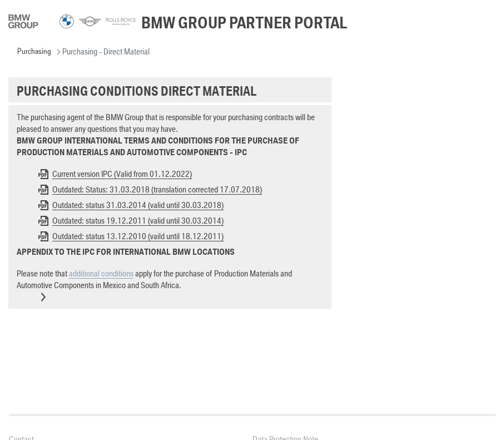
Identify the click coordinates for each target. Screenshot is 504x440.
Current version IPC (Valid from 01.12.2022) (122, 174)
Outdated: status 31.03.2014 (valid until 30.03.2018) (138, 205)
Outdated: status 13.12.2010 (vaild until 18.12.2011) (138, 236)
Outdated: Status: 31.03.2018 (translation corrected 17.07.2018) (157, 189)
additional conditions (101, 273)
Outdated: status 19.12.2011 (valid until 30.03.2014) (138, 221)
